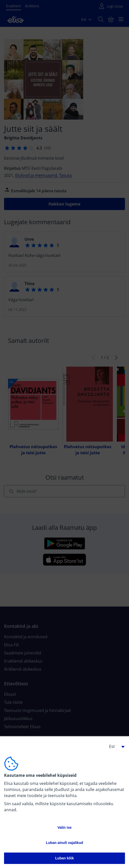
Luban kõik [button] (65, 858)
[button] (115, 746)
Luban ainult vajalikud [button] (64, 843)
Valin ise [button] (64, 827)
